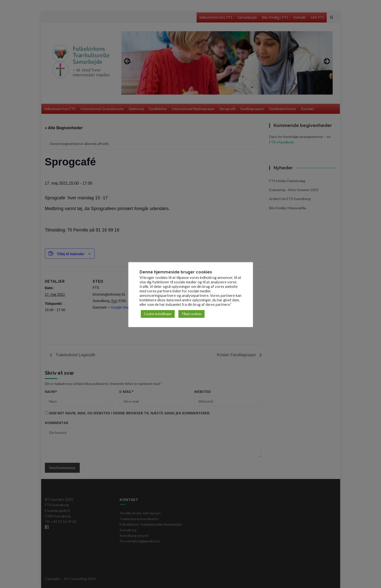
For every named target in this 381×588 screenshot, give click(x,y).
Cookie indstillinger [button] (158, 314)
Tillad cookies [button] (191, 314)
